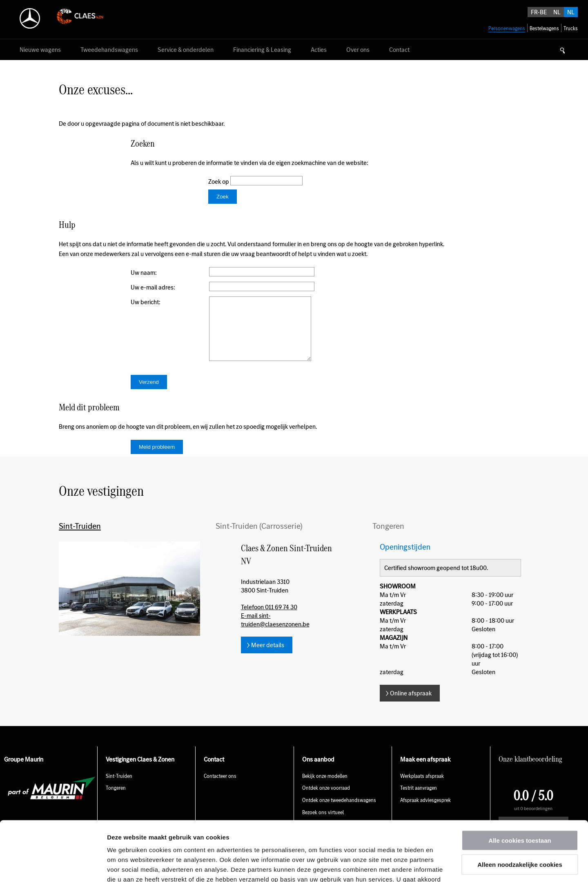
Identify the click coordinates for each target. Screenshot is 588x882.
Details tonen (441, 866)
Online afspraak (411, 705)
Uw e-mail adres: (153, 287)
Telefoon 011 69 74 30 (269, 619)
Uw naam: (144, 273)
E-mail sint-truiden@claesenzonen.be (275, 632)
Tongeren (388, 538)
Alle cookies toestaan (520, 784)
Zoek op (219, 182)
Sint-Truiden (80, 538)
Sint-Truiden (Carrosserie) (259, 538)
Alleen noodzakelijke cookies (520, 808)
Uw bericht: (146, 302)
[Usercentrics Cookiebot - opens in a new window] (53, 866)
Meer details (268, 657)
